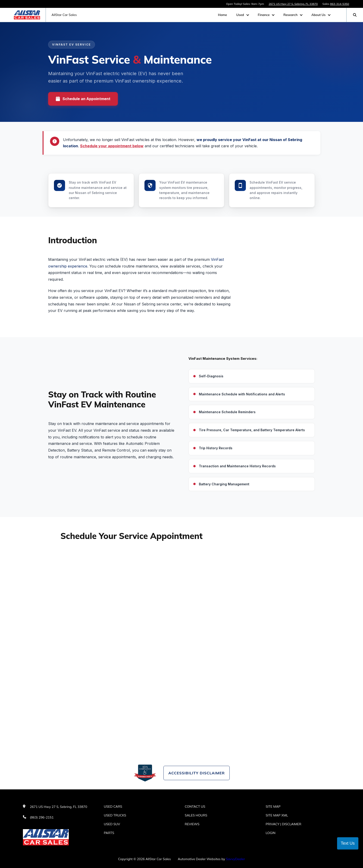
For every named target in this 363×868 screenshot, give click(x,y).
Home (222, 15)
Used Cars (113, 806)
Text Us (348, 843)
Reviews (192, 824)
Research (291, 15)
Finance (264, 15)
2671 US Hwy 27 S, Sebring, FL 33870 (293, 4)
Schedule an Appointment (83, 99)
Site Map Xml (277, 815)
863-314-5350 (340, 4)
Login (271, 833)
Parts (109, 833)
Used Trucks (115, 815)
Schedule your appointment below (112, 146)
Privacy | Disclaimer (284, 824)
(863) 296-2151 (42, 817)
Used (240, 15)
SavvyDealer (235, 859)
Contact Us (195, 806)
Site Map (273, 806)
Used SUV (112, 824)
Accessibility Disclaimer (196, 773)
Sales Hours (196, 815)
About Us (319, 15)
